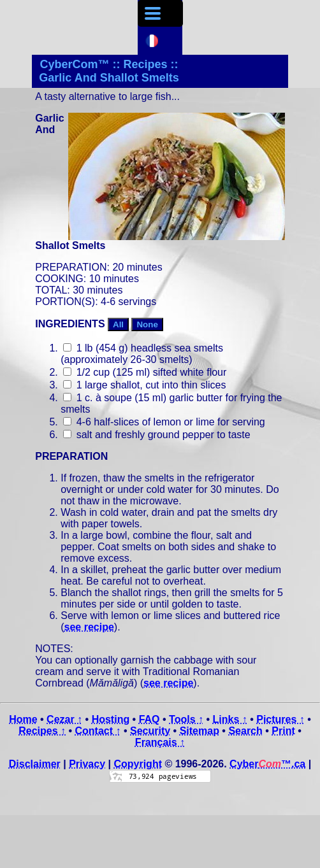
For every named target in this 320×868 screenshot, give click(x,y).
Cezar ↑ (64, 719)
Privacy (87, 764)
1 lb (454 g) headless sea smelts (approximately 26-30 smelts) (142, 354)
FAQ (149, 719)
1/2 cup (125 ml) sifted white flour (145, 372)
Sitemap (200, 731)
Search (245, 731)
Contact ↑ (98, 731)
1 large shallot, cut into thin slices (144, 385)
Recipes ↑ (42, 731)
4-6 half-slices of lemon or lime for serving (164, 422)
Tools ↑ (186, 719)
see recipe (89, 627)
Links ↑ (229, 719)
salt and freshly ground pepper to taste (157, 435)
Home (23, 719)
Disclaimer (35, 764)
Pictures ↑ (280, 719)
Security (150, 731)
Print (283, 731)
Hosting (111, 719)
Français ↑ (160, 742)
